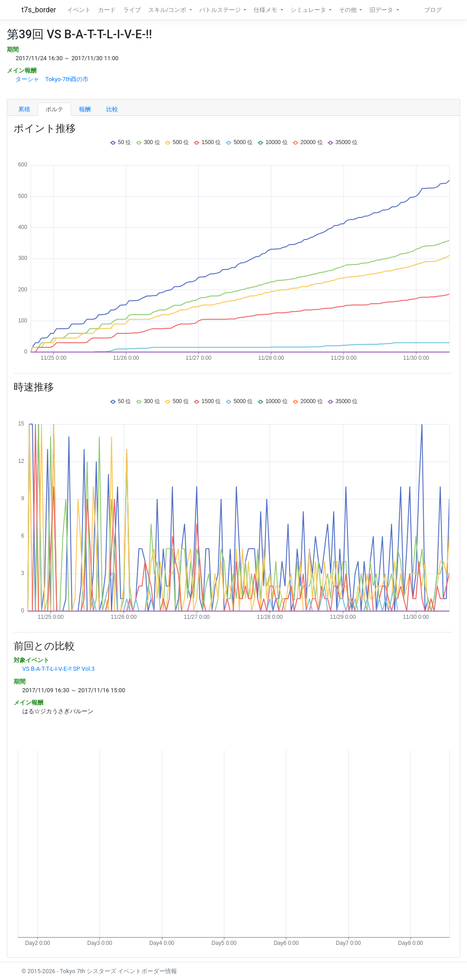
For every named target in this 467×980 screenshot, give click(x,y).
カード (107, 10)
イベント (79, 10)
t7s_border (39, 10)
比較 (112, 109)
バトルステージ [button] (221, 10)
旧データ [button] (382, 10)
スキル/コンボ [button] (168, 10)
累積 (24, 109)
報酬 (85, 109)
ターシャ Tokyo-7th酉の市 (52, 79)
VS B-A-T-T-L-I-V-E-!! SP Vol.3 (59, 669)
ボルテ (54, 109)
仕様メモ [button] (266, 10)
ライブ (132, 10)
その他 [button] (348, 10)
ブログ (433, 10)
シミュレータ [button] (309, 10)
